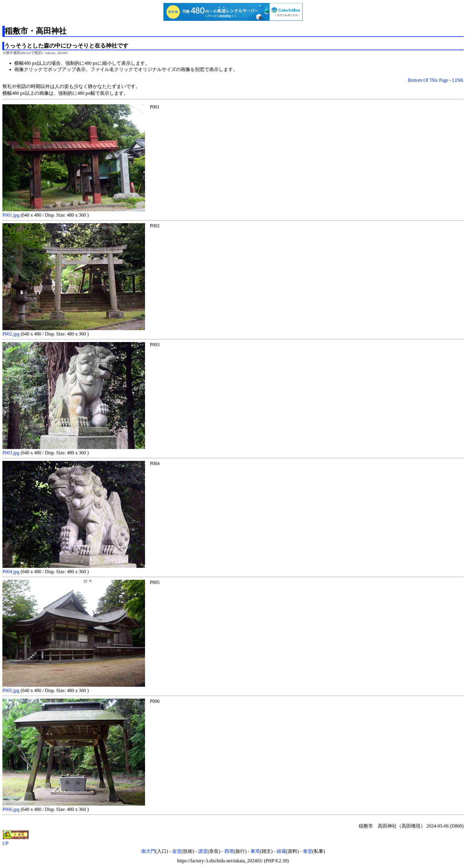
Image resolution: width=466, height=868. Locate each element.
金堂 (177, 851)
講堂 (203, 851)
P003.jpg (11, 453)
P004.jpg (11, 572)
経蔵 (281, 851)
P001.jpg (11, 215)
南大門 (148, 851)
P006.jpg (11, 809)
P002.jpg (11, 334)
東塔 (255, 851)
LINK (458, 80)
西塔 (229, 851)
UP (5, 843)
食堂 (308, 851)
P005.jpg (11, 690)
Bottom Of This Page (428, 80)
